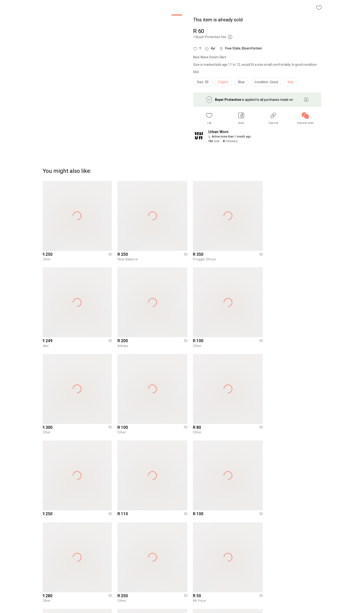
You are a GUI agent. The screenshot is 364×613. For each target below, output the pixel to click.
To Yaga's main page (182, 603)
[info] (267, 83)
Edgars (223, 82)
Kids (291, 82)
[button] (209, 118)
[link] (305, 118)
